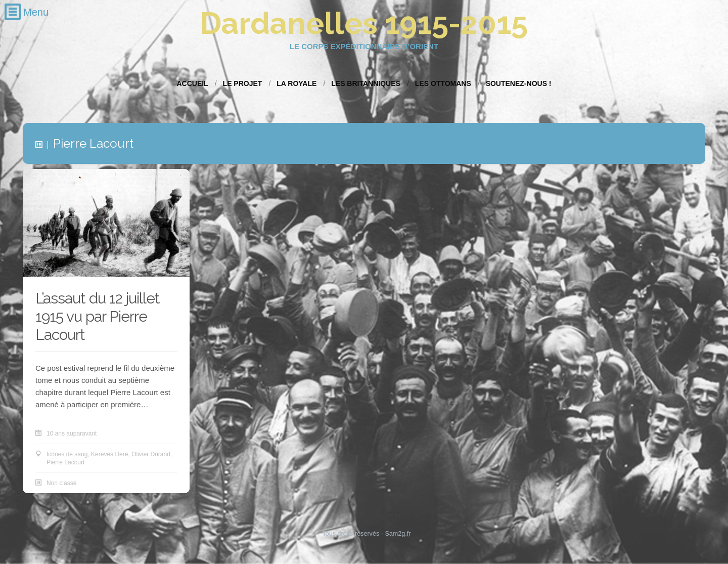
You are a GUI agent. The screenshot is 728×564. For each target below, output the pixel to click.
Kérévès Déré (109, 455)
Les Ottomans (443, 83)
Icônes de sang (67, 455)
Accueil (192, 83)
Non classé (61, 484)
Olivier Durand (151, 455)
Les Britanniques (366, 83)
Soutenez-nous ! (519, 83)
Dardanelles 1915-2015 (364, 23)
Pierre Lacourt (65, 463)
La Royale (297, 83)
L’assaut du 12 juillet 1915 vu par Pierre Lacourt (98, 317)
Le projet (243, 83)
